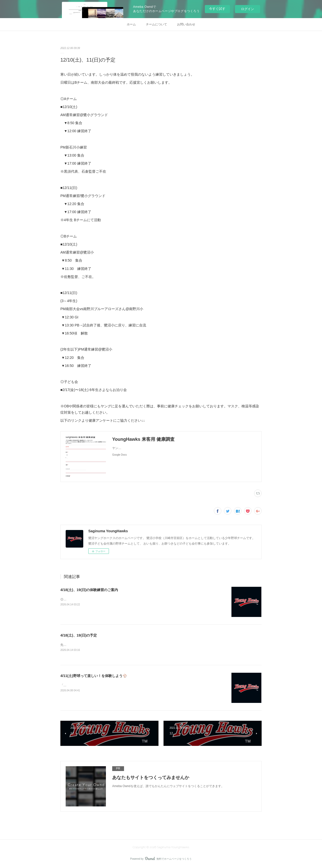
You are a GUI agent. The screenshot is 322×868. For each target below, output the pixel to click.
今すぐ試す (217, 9)
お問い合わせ (186, 24)
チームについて (156, 24)
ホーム (131, 24)
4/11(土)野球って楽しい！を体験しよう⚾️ (94, 676)
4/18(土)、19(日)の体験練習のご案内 (89, 590)
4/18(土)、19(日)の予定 (79, 635)
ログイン (248, 9)
